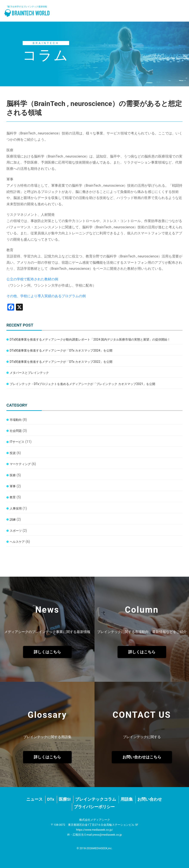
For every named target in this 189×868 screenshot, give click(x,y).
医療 (13, 475)
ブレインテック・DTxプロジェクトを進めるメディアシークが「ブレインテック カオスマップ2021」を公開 (82, 384)
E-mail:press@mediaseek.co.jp (103, 835)
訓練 (13, 520)
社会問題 (16, 431)
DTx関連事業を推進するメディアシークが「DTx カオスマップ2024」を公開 (61, 351)
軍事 (13, 486)
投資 (13, 453)
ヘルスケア (17, 542)
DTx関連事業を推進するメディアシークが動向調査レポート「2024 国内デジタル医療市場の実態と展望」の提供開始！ (90, 340)
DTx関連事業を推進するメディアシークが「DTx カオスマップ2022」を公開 (61, 362)
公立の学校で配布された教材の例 (32, 279)
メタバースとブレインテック (29, 373)
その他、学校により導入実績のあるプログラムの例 (46, 296)
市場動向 (16, 420)
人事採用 (16, 509)
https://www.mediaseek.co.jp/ (94, 830)
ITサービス (17, 442)
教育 (13, 497)
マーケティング (20, 464)
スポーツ (16, 531)
